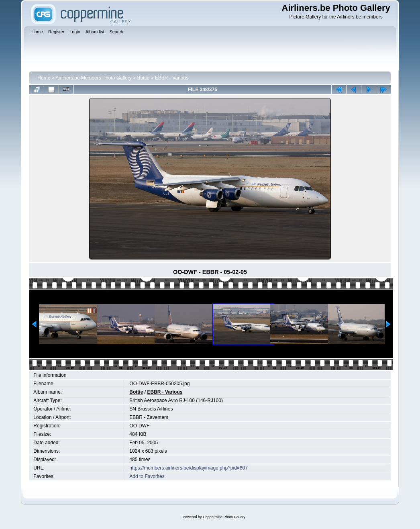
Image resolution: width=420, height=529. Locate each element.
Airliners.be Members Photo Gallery (93, 78)
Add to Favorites (147, 476)
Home (44, 78)
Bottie (143, 78)
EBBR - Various (172, 78)
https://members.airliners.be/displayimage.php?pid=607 (189, 468)
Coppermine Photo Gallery (224, 517)
